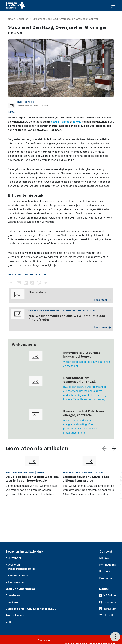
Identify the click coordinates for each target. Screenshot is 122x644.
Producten (106, 578)
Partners (105, 571)
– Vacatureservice (17, 576)
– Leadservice (15, 582)
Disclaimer (44, 640)
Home (9, 19)
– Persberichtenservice (20, 569)
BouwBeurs (13, 595)
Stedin (55, 122)
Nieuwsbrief (13, 558)
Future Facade (15, 616)
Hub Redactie (25, 102)
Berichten (23, 19)
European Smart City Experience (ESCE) (32, 609)
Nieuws (104, 558)
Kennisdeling (108, 565)
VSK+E (10, 622)
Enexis (77, 122)
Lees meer (102, 300)
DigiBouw (12, 602)
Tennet (65, 122)
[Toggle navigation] (113, 5)
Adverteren (13, 565)
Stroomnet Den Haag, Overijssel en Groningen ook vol (65, 19)
